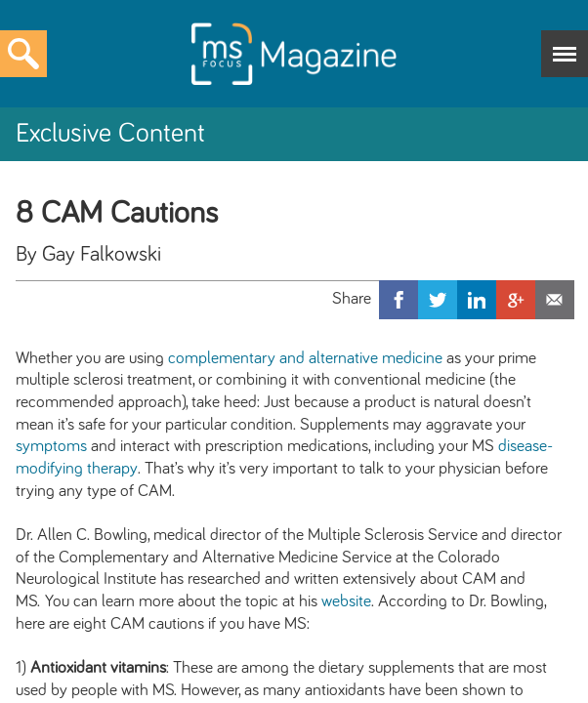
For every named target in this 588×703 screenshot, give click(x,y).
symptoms (51, 446)
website (346, 601)
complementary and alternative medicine (305, 358)
